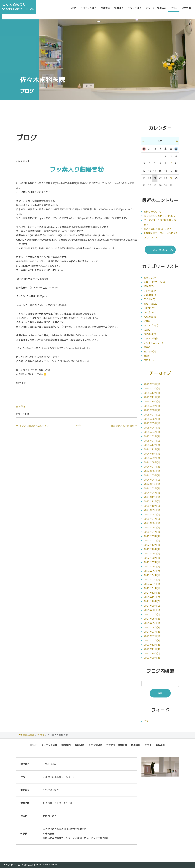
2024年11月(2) (152, 450)
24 (171, 178)
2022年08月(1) (152, 558)
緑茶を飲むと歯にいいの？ (157, 229)
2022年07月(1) (152, 563)
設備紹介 (119, 11)
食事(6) (148, 347)
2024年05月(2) (152, 476)
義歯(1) (148, 356)
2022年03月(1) (152, 580)
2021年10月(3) (152, 602)
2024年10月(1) (152, 454)
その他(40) (149, 299)
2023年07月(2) (152, 519)
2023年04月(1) (152, 532)
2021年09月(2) (152, 606)
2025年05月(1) (152, 424)
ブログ (174, 11)
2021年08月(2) (152, 610)
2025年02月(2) (152, 437)
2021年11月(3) (152, 597)
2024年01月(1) (152, 493)
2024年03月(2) (152, 484)
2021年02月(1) (152, 636)
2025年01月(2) (152, 441)
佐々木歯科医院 (26, 736)
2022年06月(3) (152, 567)
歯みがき (21, 406)
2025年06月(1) (152, 419)
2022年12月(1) (152, 545)
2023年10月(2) (152, 506)
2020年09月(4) (152, 658)
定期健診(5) (150, 295)
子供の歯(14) (151, 291)
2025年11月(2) (152, 398)
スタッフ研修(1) (152, 338)
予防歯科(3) (150, 334)
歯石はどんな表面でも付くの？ (160, 216)
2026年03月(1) (152, 384)
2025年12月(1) (152, 393)
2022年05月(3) (152, 571)
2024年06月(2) (152, 471)
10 (171, 163)
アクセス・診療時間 (156, 11)
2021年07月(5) (152, 615)
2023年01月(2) (152, 541)
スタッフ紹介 (134, 11)
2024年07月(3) (152, 467)
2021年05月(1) (152, 623)
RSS (146, 721)
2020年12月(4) (152, 645)
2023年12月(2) (152, 498)
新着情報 (136, 745)
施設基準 (186, 11)
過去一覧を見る (160, 250)
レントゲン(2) (151, 325)
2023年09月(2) (152, 511)
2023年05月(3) (152, 528)
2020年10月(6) (152, 654)
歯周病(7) (149, 286)
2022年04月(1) (152, 576)
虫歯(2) (148, 330)
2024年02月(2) (152, 489)
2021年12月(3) (152, 593)
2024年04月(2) (152, 480)
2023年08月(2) (152, 515)
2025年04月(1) (152, 428)
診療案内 (105, 11)
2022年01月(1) (152, 589)
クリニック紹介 (89, 11)
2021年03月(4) (152, 632)
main (79, 425)
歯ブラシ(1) (150, 351)
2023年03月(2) (152, 537)
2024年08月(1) (152, 463)
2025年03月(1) (152, 432)
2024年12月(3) (152, 445)
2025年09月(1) (152, 406)
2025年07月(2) (152, 415)
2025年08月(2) (152, 411)
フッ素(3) (149, 312)
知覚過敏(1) (150, 317)
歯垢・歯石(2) (151, 304)
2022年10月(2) (152, 550)
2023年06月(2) (152, 524)
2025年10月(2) (152, 402)
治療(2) (148, 321)
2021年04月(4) (152, 628)
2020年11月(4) (152, 649)
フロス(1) (149, 360)
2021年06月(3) (152, 619)
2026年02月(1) (152, 389)
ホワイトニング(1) (153, 343)
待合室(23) (149, 308)
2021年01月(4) (152, 641)
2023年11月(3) (152, 502)
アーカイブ (160, 373)
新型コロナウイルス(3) (156, 282)
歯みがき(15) (151, 278)
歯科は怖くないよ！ (154, 212)
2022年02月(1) (152, 584)
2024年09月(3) (152, 458)
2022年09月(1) (152, 554)
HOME (73, 11)
